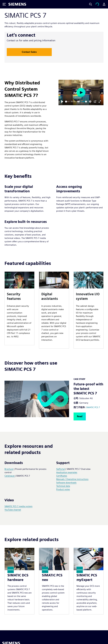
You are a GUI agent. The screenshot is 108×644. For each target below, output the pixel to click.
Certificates (62, 476)
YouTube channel (13, 510)
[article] (19, 308)
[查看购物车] (97, 4)
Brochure (9, 469)
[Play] (62, 102)
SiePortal (61, 469)
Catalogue (10, 476)
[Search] (91, 4)
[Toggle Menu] (4, 4)
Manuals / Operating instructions (72, 479)
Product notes (63, 489)
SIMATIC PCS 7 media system (18, 506)
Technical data (63, 486)
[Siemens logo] (17, 4)
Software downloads (66, 483)
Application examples (67, 472)
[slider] (67, 102)
